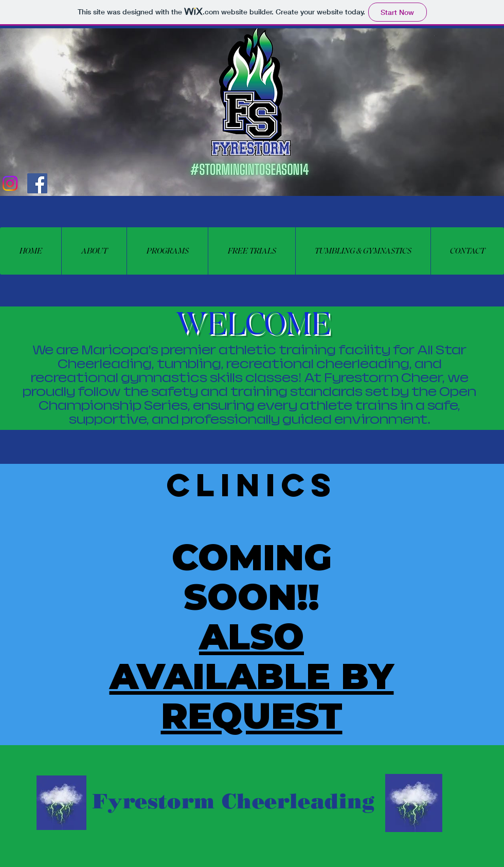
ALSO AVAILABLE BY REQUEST (252, 676)
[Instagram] (10, 183)
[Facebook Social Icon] (37, 183)
